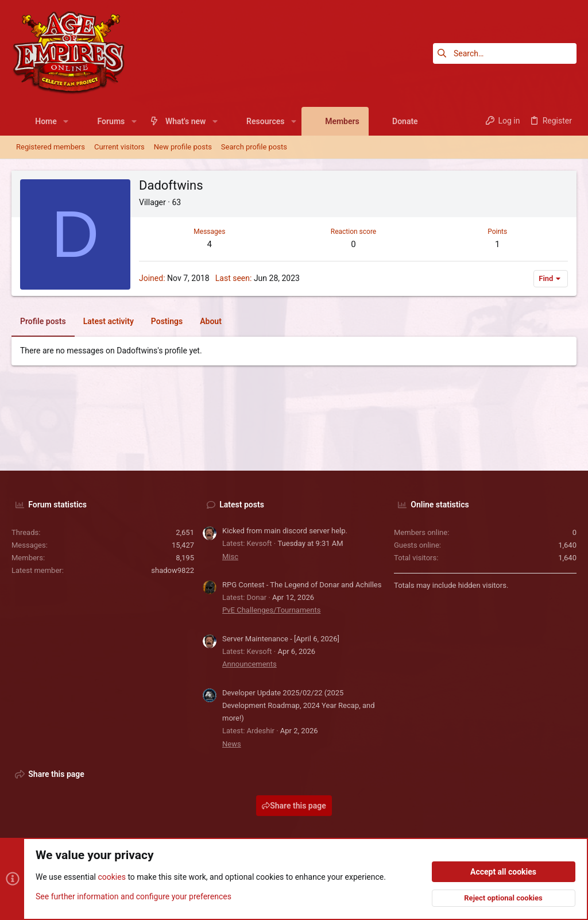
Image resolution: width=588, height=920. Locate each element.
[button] (66, 121)
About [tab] (211, 321)
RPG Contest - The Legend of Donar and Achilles (302, 585)
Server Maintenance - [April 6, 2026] (281, 639)
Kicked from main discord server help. (285, 531)
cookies (111, 877)
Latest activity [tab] (109, 321)
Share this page (294, 806)
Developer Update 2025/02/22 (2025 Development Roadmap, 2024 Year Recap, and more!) (299, 705)
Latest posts (242, 505)
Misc (230, 557)
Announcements (249, 664)
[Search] (505, 53)
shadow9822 (173, 570)
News (232, 744)
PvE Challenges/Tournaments (271, 610)
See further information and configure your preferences (134, 896)
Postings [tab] (167, 321)
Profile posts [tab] (43, 321)
